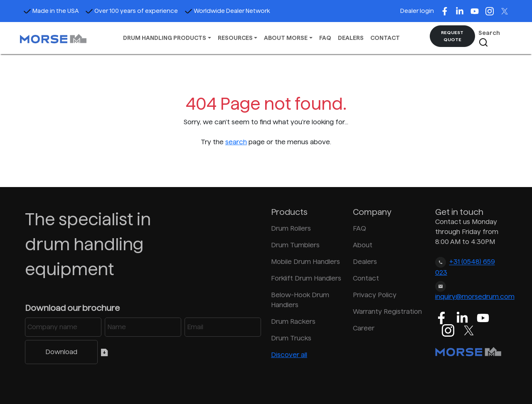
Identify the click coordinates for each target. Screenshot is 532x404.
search (236, 142)
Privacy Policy (375, 295)
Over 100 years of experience (132, 11)
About (363, 245)
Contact (366, 278)
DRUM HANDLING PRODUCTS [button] (165, 38)
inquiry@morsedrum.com (475, 297)
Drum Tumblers (295, 245)
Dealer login (417, 11)
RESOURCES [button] (235, 38)
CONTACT (385, 38)
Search (489, 38)
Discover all (289, 355)
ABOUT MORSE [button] (286, 38)
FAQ (325, 38)
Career (364, 328)
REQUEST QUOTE (452, 36)
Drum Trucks (291, 338)
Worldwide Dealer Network (227, 11)
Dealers (365, 262)
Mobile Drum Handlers (305, 262)
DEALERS (351, 38)
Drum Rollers (291, 228)
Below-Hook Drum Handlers (300, 300)
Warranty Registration (387, 312)
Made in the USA (51, 11)
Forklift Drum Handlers (306, 278)
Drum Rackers (293, 321)
